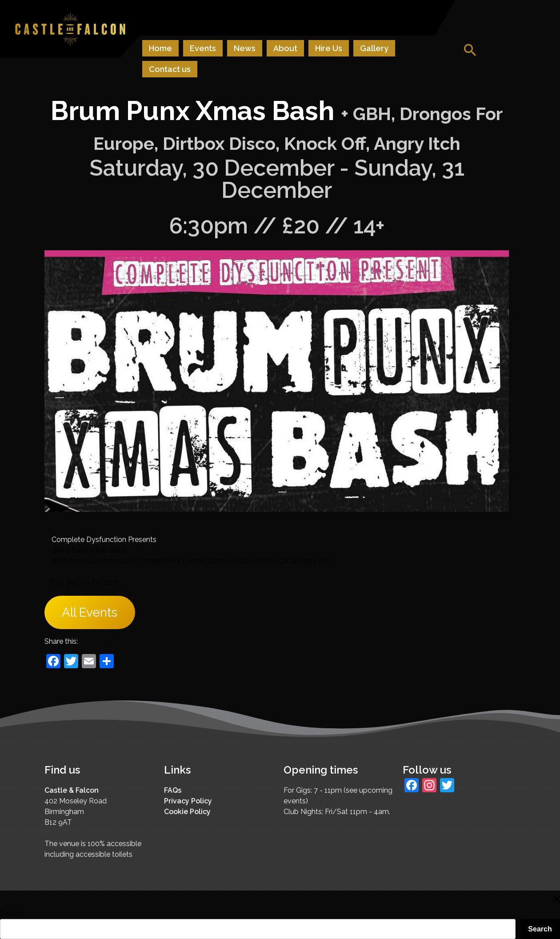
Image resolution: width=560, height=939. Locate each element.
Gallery (374, 48)
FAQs (173, 790)
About (285, 48)
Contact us (170, 69)
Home (160, 48)
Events (203, 48)
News (245, 48)
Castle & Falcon (72, 790)
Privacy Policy (188, 801)
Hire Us (329, 48)
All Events (90, 612)
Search (11, 913)
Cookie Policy (187, 812)
